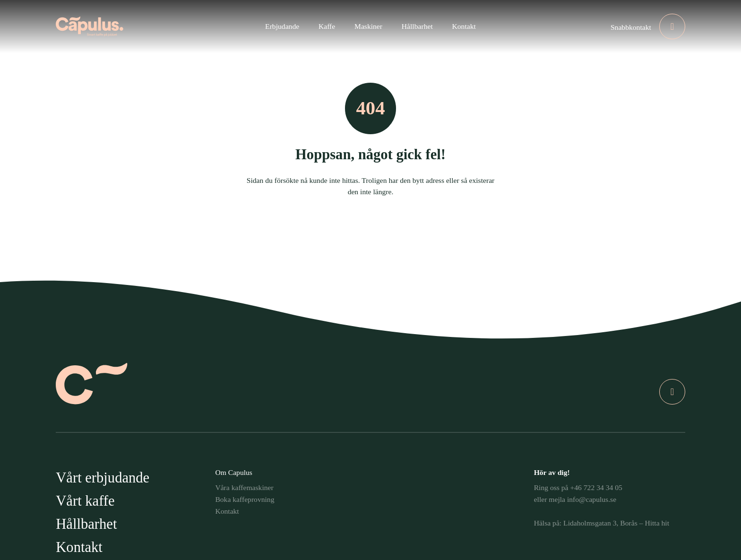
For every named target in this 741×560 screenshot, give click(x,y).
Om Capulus (234, 472)
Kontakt (79, 547)
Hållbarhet (86, 524)
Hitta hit (657, 523)
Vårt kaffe (85, 501)
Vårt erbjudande (103, 478)
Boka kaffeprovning (245, 499)
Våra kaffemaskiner (244, 487)
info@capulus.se (592, 499)
